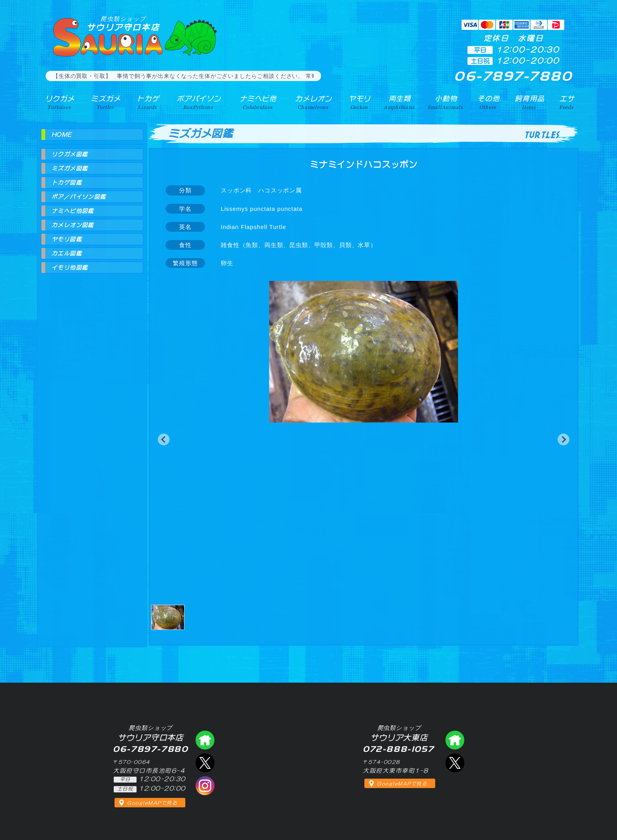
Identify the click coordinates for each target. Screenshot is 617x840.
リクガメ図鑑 (70, 154)
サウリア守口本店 (123, 23)
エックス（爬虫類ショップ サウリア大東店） (455, 763)
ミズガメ (105, 102)
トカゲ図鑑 (67, 183)
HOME (62, 135)
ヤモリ (358, 102)
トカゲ (147, 102)
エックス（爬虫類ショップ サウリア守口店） (205, 763)
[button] (164, 439)
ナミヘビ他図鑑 (73, 211)
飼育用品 (529, 102)
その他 (489, 102)
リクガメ (59, 102)
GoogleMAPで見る (152, 803)
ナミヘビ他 (257, 102)
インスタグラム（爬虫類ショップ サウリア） (205, 786)
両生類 (398, 102)
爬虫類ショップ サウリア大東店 (455, 740)
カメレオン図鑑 (73, 225)
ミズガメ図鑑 (70, 168)
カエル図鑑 (67, 253)
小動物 (446, 102)
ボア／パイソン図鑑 (79, 197)
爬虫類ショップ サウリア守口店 (205, 740)
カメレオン (312, 102)
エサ (567, 102)
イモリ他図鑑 (70, 268)
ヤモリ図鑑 (67, 239)
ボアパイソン (197, 102)
